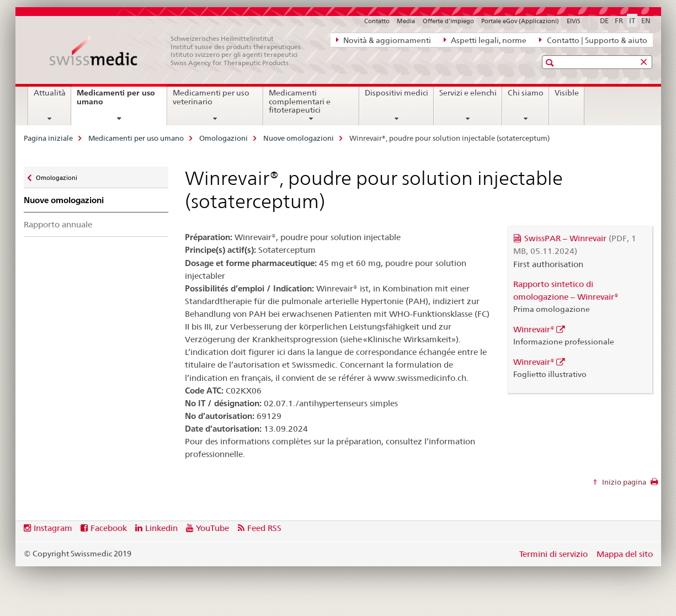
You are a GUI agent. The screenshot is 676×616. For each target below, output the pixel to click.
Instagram (53, 528)
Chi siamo (526, 93)
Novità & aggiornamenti (384, 40)
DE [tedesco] (604, 20)
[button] (551, 63)
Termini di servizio (553, 554)
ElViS (574, 21)
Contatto (377, 21)
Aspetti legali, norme (485, 40)
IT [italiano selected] (632, 20)
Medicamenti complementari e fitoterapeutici (300, 102)
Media (406, 21)
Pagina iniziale (48, 138)
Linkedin (161, 528)
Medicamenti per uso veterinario (211, 97)
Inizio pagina (623, 482)
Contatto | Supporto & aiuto (593, 40)
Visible (567, 93)
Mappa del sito (625, 554)
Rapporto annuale (58, 224)
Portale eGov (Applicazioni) (520, 21)
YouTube (212, 528)
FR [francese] (619, 20)
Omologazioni (223, 138)
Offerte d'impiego (448, 21)
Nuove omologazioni (299, 138)
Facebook (109, 528)
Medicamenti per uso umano (116, 101)
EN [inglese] (646, 20)
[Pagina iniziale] (181, 51)
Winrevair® (534, 329)
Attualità (50, 93)
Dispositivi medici (396, 93)
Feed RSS (264, 528)
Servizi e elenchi (468, 93)
